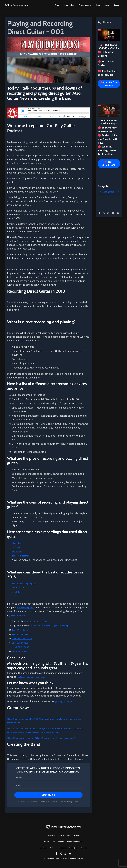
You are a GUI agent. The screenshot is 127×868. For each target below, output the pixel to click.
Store (57, 5)
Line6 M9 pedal (26, 615)
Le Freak (17, 547)
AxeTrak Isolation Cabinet (38, 621)
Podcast (61, 846)
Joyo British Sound (23, 643)
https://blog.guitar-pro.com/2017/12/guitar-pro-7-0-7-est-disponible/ (48, 742)
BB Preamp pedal (27, 608)
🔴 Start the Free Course (109, 84)
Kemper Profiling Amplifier (27, 583)
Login (116, 5)
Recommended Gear (75, 846)
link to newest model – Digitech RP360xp (54, 626)
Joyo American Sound (24, 638)
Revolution (18, 551)
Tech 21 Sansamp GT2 (25, 634)
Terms (69, 840)
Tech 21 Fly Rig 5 (22, 630)
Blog (98, 5)
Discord (84, 852)
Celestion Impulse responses (34, 677)
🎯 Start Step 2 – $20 (109, 164)
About (107, 5)
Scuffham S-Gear (22, 651)
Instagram (74, 852)
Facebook (63, 852)
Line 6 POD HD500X (23, 647)
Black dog (17, 543)
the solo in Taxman (23, 556)
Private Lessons (85, 5)
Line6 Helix (18, 592)
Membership (69, 5)
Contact (52, 840)
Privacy (61, 840)
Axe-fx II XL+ (19, 588)
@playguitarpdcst (65, 701)
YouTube (43, 852)
